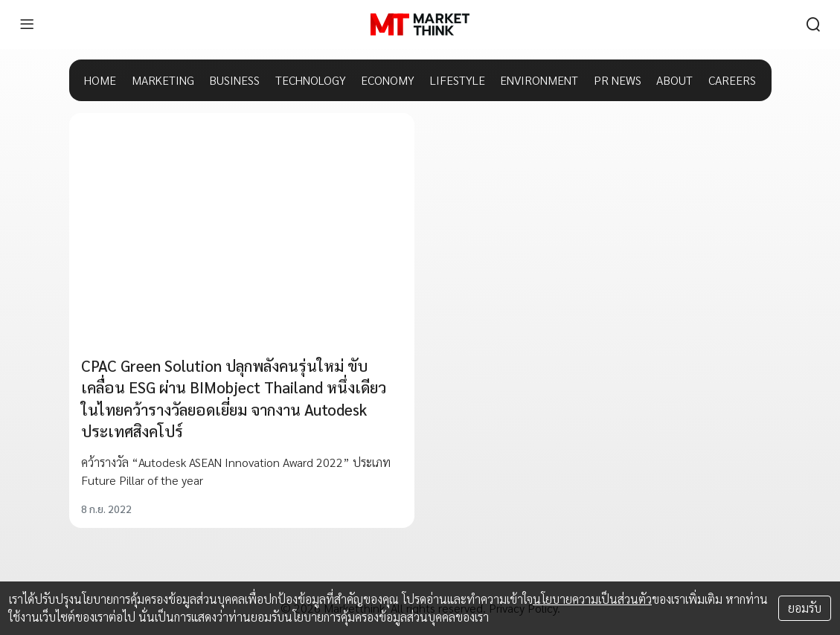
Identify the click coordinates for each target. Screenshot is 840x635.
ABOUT (674, 80)
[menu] (27, 25)
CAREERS (732, 80)
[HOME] (420, 25)
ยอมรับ (805, 608)
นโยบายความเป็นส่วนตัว (592, 599)
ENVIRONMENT (539, 80)
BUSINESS (234, 80)
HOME (100, 80)
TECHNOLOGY (311, 80)
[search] (813, 25)
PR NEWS (618, 80)
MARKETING (163, 80)
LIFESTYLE (458, 80)
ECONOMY (388, 80)
